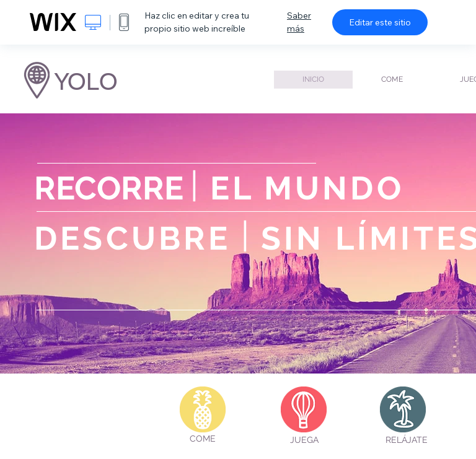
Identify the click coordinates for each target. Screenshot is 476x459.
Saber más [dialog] (299, 22)
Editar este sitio (380, 22)
